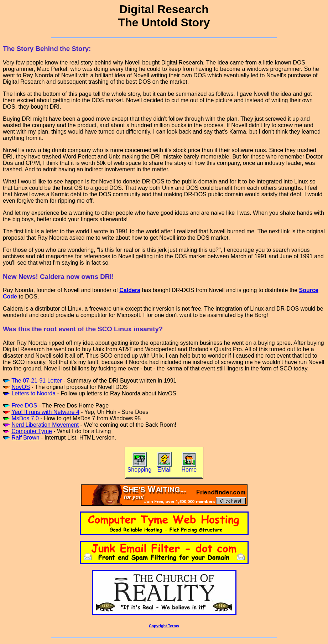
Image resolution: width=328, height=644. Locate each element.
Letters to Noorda (33, 393)
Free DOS (24, 406)
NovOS (21, 387)
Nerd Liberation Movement (45, 425)
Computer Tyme (32, 431)
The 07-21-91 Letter (37, 381)
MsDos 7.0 (25, 418)
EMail (165, 470)
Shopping (140, 470)
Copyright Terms (164, 626)
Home (189, 470)
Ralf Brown (25, 438)
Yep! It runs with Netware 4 (45, 412)
